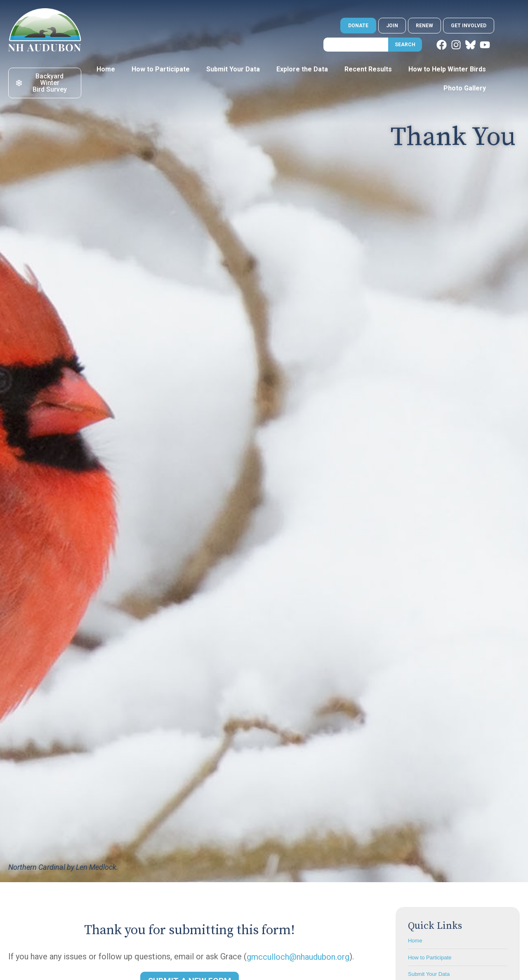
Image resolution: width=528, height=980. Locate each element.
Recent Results (368, 69)
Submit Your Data (233, 69)
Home (106, 69)
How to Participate (161, 69)
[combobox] (356, 45)
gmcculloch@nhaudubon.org (298, 957)
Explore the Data (302, 69)
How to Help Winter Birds (447, 69)
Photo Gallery (465, 88)
